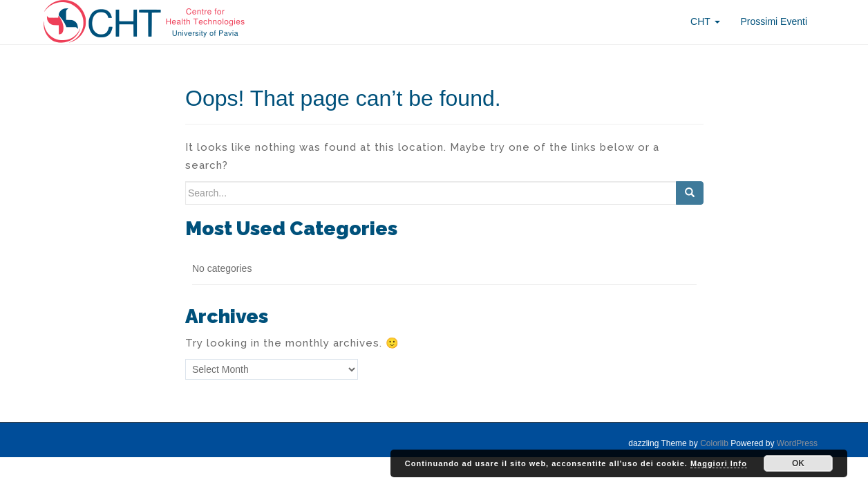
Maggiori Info (719, 463)
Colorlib (714, 443)
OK (798, 463)
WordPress (797, 443)
